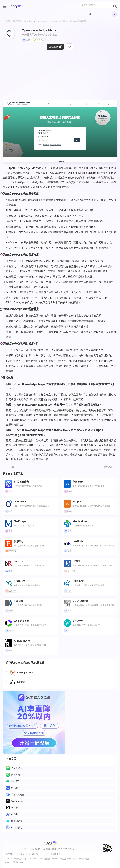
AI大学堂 (16, 814)
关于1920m (33, 854)
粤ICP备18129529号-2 (65, 849)
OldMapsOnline (20, 673)
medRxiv (12, 467)
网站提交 (21, 854)
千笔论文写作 (18, 794)
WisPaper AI (17, 801)
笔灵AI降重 (17, 768)
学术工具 (17, 21)
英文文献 (28, 21)
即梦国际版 (17, 821)
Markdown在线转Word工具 (65, 859)
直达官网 (55, 47)
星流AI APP (18, 862)
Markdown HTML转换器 (39, 859)
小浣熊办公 (84, 859)
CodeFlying (17, 827)
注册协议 (57, 854)
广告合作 (46, 854)
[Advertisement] (60, 77)
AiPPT (8, 862)
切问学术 (16, 808)
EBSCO (108, 467)
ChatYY (9, 859)
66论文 (15, 788)
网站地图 (9, 854)
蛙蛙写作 (16, 781)
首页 (8, 21)
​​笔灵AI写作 (17, 775)
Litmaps (16, 682)
